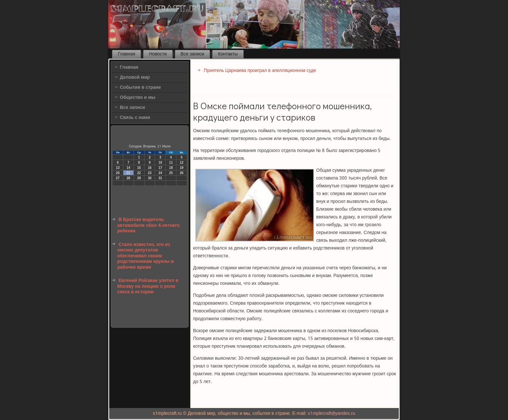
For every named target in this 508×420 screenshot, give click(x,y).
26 (182, 173)
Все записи (193, 54)
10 (160, 163)
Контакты (228, 54)
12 (182, 163)
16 (150, 168)
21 (128, 173)
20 (118, 173)
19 (182, 168)
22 (139, 173)
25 (171, 173)
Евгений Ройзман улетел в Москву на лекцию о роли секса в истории (148, 286)
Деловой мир (135, 77)
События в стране (140, 87)
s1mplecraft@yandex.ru (331, 414)
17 (160, 168)
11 (171, 163)
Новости (158, 54)
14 (128, 168)
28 (128, 178)
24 (160, 173)
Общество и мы (138, 98)
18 (171, 168)
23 (150, 173)
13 (118, 168)
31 (160, 178)
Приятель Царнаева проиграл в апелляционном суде (260, 71)
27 (118, 178)
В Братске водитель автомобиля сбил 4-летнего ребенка (149, 225)
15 (139, 168)
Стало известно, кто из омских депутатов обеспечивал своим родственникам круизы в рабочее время (145, 256)
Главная (127, 54)
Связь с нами (135, 118)
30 (150, 178)
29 (139, 178)
